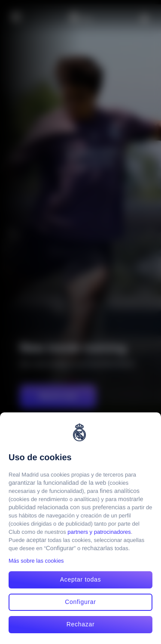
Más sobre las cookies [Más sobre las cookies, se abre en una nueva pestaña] (36, 561)
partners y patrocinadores (99, 532)
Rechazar (81, 624)
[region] (80, 528)
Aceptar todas (81, 579)
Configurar (80, 602)
